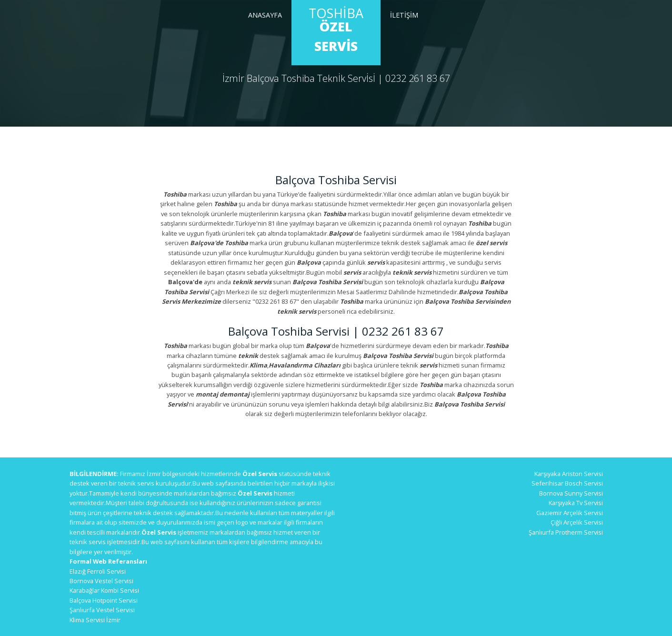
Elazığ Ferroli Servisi (98, 571)
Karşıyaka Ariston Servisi (569, 474)
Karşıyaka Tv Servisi (576, 503)
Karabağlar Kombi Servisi (104, 590)
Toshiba (336, 30)
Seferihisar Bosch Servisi (567, 483)
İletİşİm (404, 15)
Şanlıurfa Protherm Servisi (566, 532)
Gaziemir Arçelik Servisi (570, 513)
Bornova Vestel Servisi (101, 581)
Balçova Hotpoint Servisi (104, 600)
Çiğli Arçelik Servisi (577, 522)
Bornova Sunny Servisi (571, 493)
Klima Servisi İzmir (95, 620)
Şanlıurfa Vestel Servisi (102, 610)
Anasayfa (265, 15)
